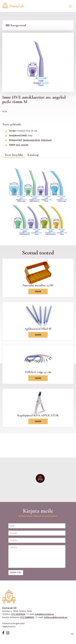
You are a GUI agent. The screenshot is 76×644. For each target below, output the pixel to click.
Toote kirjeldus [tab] (14, 155)
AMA (72, 634)
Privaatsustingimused (13, 623)
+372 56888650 (27, 617)
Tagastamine (9, 627)
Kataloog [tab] (33, 155)
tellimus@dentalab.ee (56, 617)
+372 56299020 (18, 614)
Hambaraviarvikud (31, 140)
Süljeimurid (46, 140)
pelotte (25, 145)
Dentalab (15, 5)
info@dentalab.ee (44, 614)
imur (18, 145)
